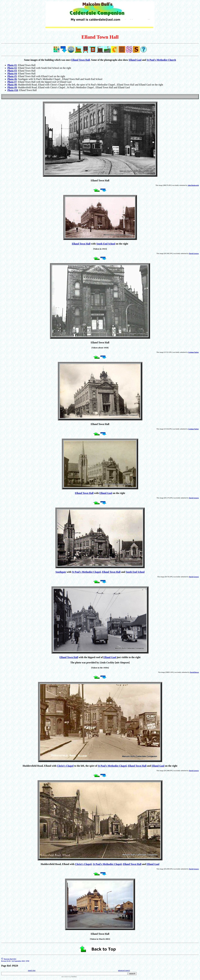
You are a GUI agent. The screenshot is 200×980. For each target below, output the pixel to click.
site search (65, 977)
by (73, 977)
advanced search (124, 970)
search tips (32, 970)
